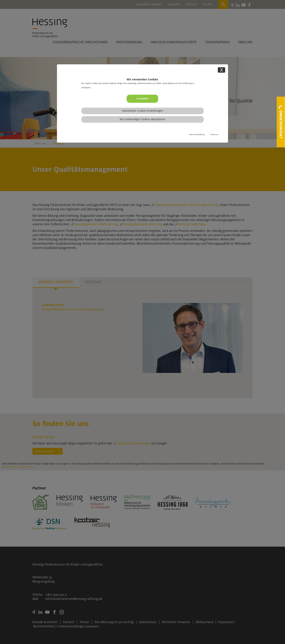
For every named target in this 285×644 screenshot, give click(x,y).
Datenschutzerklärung (197, 135)
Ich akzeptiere (142, 99)
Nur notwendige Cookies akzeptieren (142, 119)
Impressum (214, 135)
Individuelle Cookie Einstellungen (142, 111)
